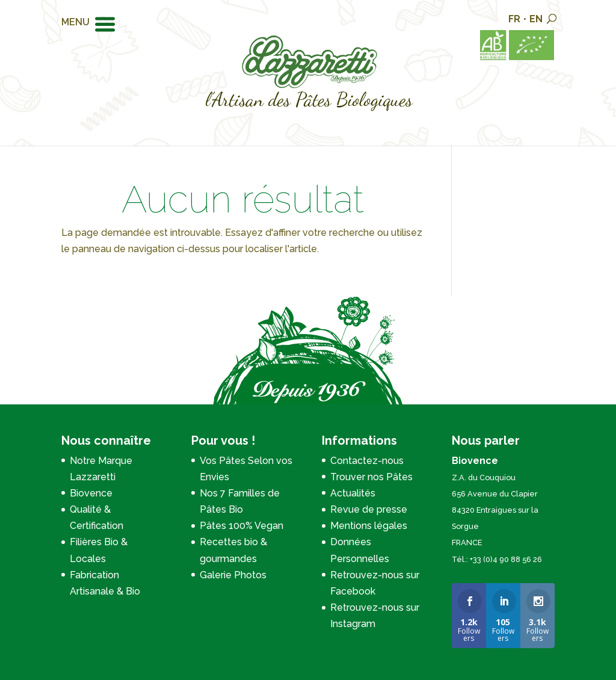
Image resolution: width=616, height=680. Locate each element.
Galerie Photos (233, 575)
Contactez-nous (367, 461)
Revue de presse (369, 509)
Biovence (91, 493)
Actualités (353, 493)
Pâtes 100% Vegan (242, 526)
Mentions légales (369, 526)
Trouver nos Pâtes (371, 477)
